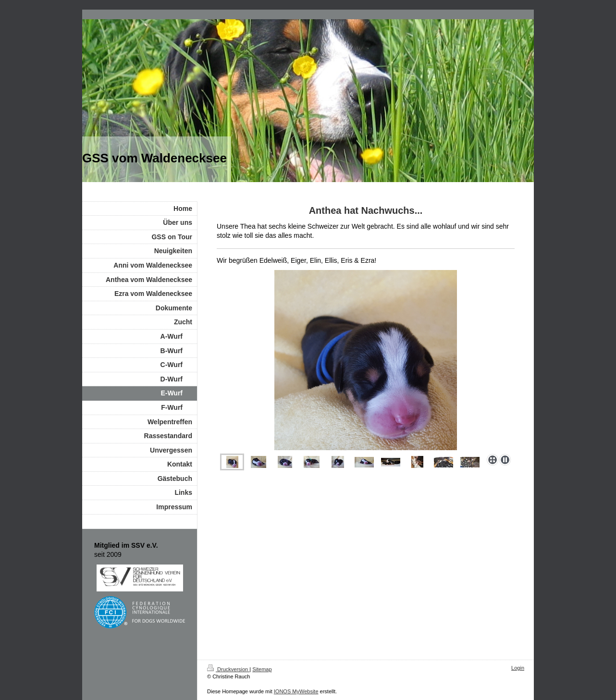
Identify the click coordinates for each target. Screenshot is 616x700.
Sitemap (262, 669)
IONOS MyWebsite (296, 691)
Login (518, 668)
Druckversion (228, 669)
